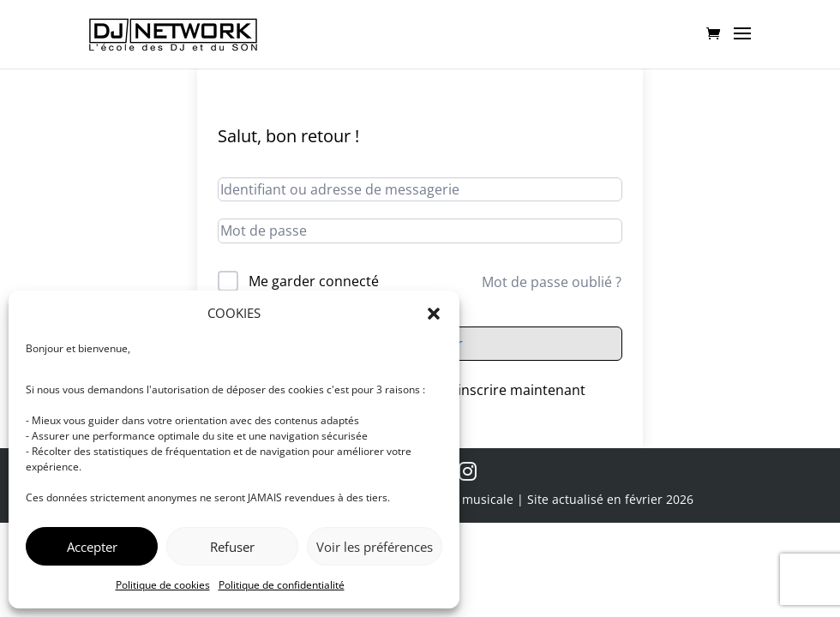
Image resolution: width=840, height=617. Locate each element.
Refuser (232, 547)
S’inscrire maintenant (516, 390)
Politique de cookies (163, 585)
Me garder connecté (314, 281)
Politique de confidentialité (282, 585)
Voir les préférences (375, 547)
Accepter (92, 547)
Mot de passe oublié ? (552, 282)
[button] (434, 314)
